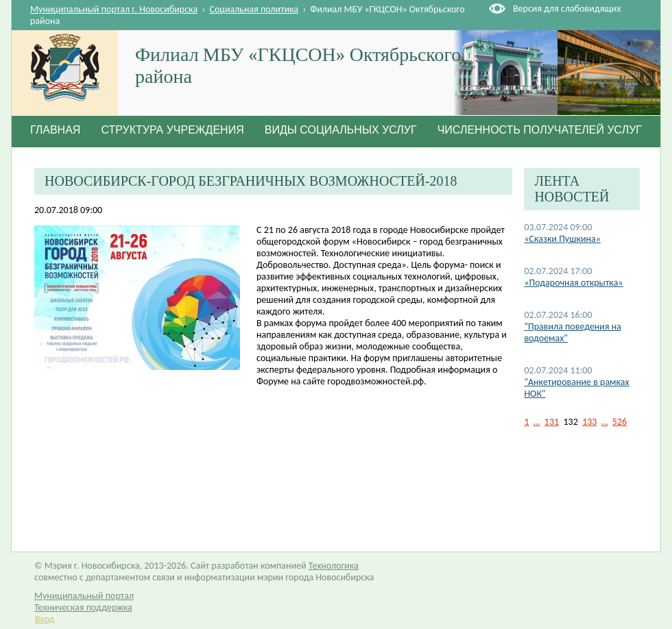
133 (589, 422)
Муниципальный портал (84, 596)
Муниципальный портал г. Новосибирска (114, 9)
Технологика (334, 566)
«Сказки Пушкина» (562, 239)
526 (620, 422)
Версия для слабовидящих (567, 9)
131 (552, 422)
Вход (45, 619)
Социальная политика (254, 9)
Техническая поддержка (83, 607)
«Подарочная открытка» (573, 283)
